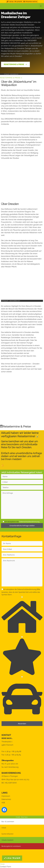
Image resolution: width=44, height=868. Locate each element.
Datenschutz (6, 799)
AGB (3, 803)
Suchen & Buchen (7, 834)
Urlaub (4, 828)
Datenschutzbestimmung (29, 522)
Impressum (6, 796)
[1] (22, 597)
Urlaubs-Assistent (7, 840)
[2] (22, 637)
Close (2, 864)
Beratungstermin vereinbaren (11, 846)
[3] (22, 677)
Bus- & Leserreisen (8, 822)
